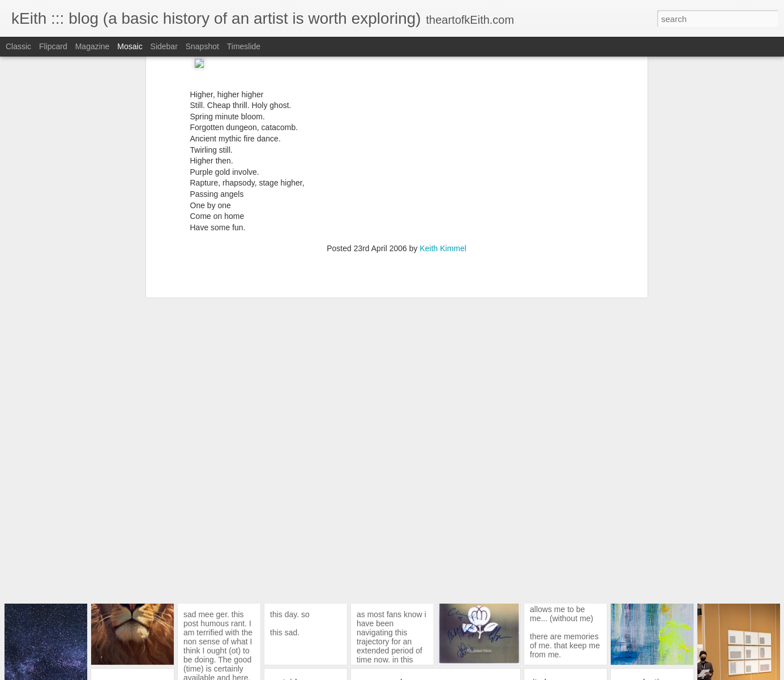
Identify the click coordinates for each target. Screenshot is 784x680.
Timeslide (244, 46)
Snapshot (202, 46)
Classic (18, 46)
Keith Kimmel (443, 173)
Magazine (93, 46)
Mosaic (130, 46)
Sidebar (164, 46)
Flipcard (53, 46)
